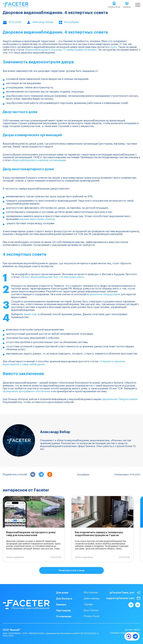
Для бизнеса (64, 599)
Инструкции (91, 593)
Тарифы (88, 605)
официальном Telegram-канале (120, 399)
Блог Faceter (91, 610)
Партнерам (63, 610)
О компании (64, 616)
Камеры (61, 605)
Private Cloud (92, 616)
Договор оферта (132, 630)
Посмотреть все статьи (71, 570)
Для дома (62, 593)
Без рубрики (83, 475)
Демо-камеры (92, 599)
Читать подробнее (15, 557)
